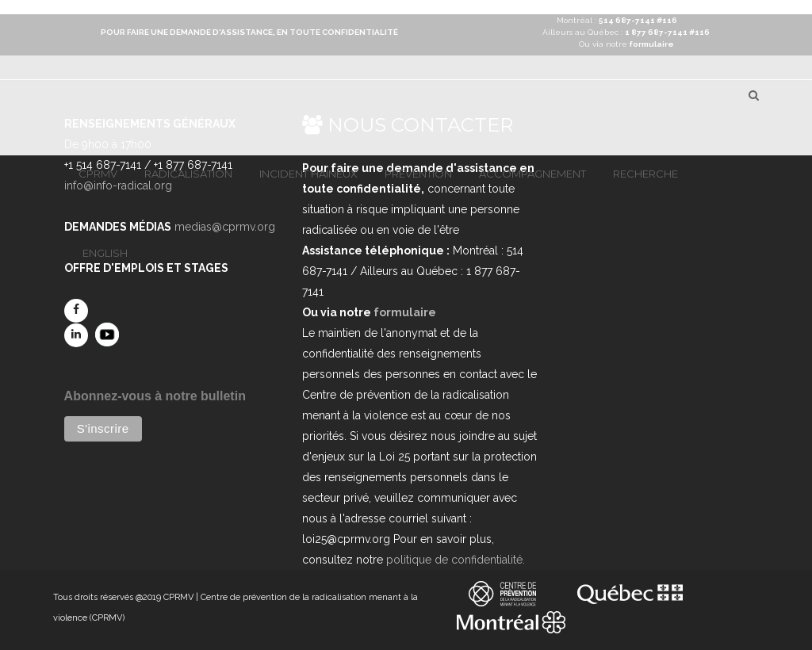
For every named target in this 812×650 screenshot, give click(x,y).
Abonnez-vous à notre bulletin (155, 396)
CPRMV (98, 174)
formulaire (405, 312)
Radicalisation (188, 174)
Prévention (418, 174)
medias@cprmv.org (225, 227)
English (105, 253)
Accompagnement (532, 174)
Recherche (645, 174)
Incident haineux (308, 174)
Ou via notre (626, 44)
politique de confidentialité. (456, 560)
